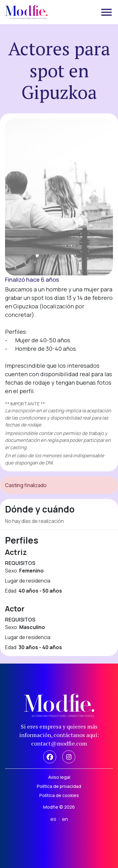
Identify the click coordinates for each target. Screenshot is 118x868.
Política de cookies (59, 795)
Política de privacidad (59, 786)
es (53, 819)
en (65, 819)
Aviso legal (59, 777)
